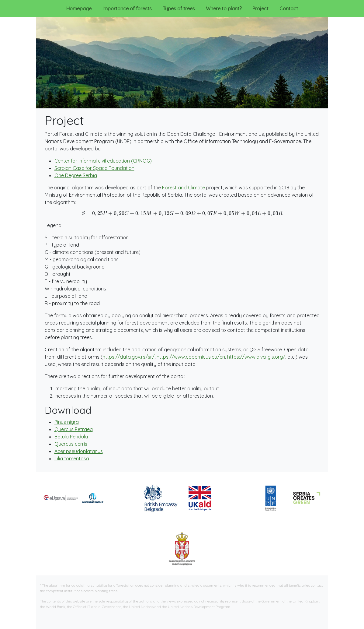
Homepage (79, 9)
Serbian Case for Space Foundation (94, 168)
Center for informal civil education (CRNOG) (103, 161)
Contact (289, 9)
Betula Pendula (71, 437)
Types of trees (179, 9)
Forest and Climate (184, 188)
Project (262, 8)
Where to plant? (224, 9)
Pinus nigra (67, 422)
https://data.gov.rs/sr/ (128, 357)
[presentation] (182, 214)
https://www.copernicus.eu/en (191, 357)
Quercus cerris (71, 444)
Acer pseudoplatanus (79, 451)
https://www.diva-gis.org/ (256, 357)
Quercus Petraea (74, 429)
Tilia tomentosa (72, 459)
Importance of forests (127, 9)
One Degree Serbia (76, 175)
